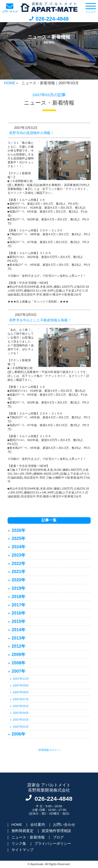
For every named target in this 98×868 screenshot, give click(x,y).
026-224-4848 (52, 19)
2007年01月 (21, 727)
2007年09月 (21, 685)
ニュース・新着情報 (28, 837)
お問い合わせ (64, 825)
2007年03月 (21, 720)
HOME (10, 83)
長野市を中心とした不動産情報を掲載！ (40, 320)
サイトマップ (23, 850)
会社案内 (38, 825)
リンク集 (19, 844)
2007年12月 (21, 679)
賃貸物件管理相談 (56, 831)
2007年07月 (21, 699)
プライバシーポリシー (53, 844)
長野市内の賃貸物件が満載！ (31, 133)
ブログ (58, 837)
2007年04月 (21, 713)
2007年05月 (21, 706)
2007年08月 (21, 692)
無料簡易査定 (23, 831)
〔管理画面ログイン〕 (49, 750)
